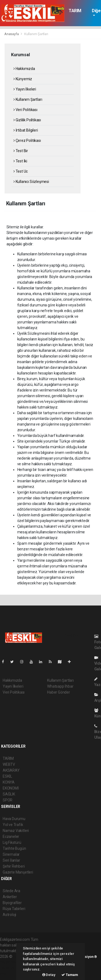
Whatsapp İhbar (60, 686)
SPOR (8, 800)
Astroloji (9, 915)
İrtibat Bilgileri (26, 130)
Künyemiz (23, 79)
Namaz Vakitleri (16, 831)
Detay (49, 975)
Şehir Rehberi (14, 866)
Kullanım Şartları (36, 34)
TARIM (75, 11)
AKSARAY (11, 770)
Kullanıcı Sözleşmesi (31, 182)
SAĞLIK (9, 794)
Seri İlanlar (11, 860)
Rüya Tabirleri (14, 909)
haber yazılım (11, 968)
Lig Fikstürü (12, 842)
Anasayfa (12, 34)
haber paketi (10, 962)
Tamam (70, 975)
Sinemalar (11, 854)
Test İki (20, 161)
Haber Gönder (59, 692)
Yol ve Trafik (13, 825)
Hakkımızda (24, 69)
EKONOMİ (11, 788)
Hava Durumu (14, 819)
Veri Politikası (25, 110)
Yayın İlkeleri (25, 89)
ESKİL (7, 776)
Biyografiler (12, 903)
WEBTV (9, 764)
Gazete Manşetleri (18, 872)
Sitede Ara (11, 891)
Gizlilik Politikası (27, 120)
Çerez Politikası (27, 141)
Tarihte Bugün (14, 848)
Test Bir (21, 151)
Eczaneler (11, 837)
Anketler (10, 897)
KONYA (9, 782)
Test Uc (21, 171)
